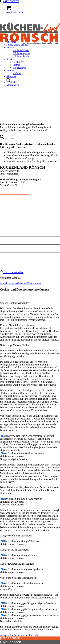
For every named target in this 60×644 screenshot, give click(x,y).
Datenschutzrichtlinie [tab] (11, 621)
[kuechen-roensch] (30, 49)
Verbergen (22, 283)
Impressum (7, 248)
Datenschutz (8, 256)
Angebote (6, 217)
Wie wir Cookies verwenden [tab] (15, 303)
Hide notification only (27, 635)
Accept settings (8, 635)
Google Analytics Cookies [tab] (13, 459)
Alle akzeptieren (8, 283)
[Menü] (13, 85)
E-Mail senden (11, 642)
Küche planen (9, 233)
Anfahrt (5, 240)
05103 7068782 (11, 1)
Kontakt (5, 225)
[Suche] (12, 82)
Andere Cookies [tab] (8, 589)
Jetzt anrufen (10, 638)
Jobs (3, 264)
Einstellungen (34, 283)
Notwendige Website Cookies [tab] (15, 345)
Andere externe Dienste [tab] (12, 505)
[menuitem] (33, 63)
